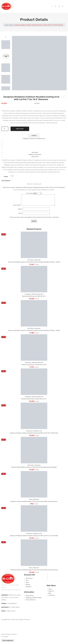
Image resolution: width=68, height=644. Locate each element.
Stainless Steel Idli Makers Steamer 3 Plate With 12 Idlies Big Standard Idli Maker (34, 469)
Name (20, 211)
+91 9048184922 (12, 606)
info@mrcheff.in (11, 613)
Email (20, 215)
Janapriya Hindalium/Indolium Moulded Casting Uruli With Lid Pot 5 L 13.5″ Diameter (62, 97)
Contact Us (52, 597)
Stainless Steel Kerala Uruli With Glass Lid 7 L (34, 401)
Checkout (29, 589)
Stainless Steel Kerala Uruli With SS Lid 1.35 (34, 367)
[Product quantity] (5, 129)
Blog (50, 595)
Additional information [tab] (35, 155)
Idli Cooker (31, 262)
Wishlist (64, 6)
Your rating (30, 193)
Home (7, 25)
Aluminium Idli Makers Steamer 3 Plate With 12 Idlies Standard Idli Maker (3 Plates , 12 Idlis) (34, 333)
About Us (51, 593)
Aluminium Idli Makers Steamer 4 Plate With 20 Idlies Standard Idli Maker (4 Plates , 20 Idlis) (34, 264)
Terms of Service (31, 602)
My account (60, 6)
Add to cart (20, 129)
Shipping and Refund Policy (34, 600)
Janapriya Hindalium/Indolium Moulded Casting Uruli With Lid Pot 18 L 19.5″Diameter (34, 435)
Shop (11, 25)
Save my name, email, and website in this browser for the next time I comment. (35, 219)
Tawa (31, 502)
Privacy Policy (30, 598)
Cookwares (33, 139)
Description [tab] (35, 152)
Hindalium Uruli (41, 139)
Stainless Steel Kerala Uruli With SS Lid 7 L (34, 298)
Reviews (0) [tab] (35, 157)
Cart (27, 583)
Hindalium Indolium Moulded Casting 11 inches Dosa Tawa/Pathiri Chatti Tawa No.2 (34, 504)
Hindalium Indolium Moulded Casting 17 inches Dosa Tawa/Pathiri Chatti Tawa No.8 (34, 572)
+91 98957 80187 (15, 609)
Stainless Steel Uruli (37, 296)
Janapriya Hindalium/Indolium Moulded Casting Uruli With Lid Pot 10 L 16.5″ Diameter (65, 97)
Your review (15, 207)
